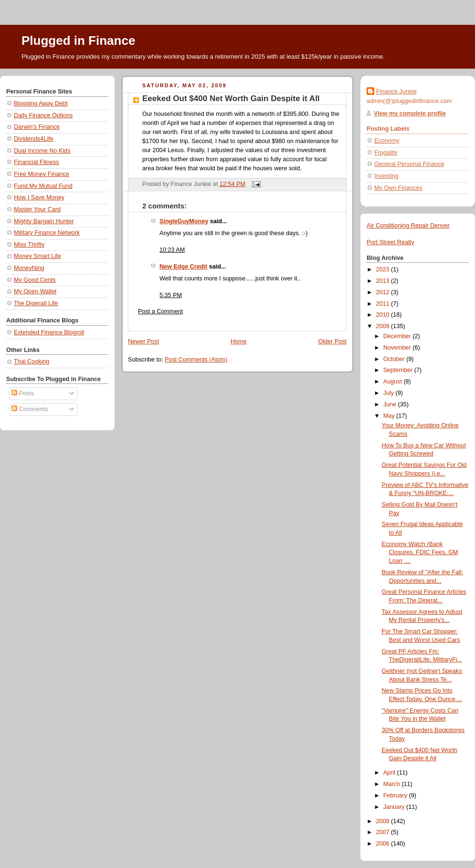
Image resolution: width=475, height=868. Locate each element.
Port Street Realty (391, 242)
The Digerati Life (36, 303)
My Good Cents (35, 280)
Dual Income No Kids (42, 151)
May (390, 416)
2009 (384, 326)
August (394, 382)
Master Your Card (37, 209)
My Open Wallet (35, 291)
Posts (23, 393)
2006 (384, 844)
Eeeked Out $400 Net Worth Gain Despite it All (231, 98)
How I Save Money (39, 197)
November (398, 348)
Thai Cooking (32, 362)
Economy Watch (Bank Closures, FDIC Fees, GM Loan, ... (420, 553)
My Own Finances (398, 188)
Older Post (332, 341)
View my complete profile (410, 114)
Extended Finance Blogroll (49, 332)
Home (239, 341)
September (399, 370)
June (391, 404)
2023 (384, 269)
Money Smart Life (37, 256)
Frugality (386, 153)
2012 (384, 292)
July (390, 393)
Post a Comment (160, 311)
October (395, 359)
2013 (384, 281)
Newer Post (143, 341)
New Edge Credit (183, 267)
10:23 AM (172, 250)
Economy (387, 141)
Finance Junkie (396, 92)
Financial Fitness (37, 162)
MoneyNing (29, 268)
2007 (384, 832)
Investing (386, 176)
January (395, 807)
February (396, 796)
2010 (384, 315)
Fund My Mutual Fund (43, 186)
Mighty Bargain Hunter (44, 221)
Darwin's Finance (37, 127)
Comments (30, 409)
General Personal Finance (409, 164)
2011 (384, 304)
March (393, 784)
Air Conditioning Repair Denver (408, 226)
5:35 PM (171, 295)
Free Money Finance (42, 174)
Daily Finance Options (43, 115)
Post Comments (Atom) (196, 360)
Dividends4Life (34, 139)
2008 (384, 821)
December (398, 336)
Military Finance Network (47, 233)
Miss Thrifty (29, 245)
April (390, 773)
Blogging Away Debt (41, 103)
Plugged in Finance (78, 41)
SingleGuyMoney (184, 221)
